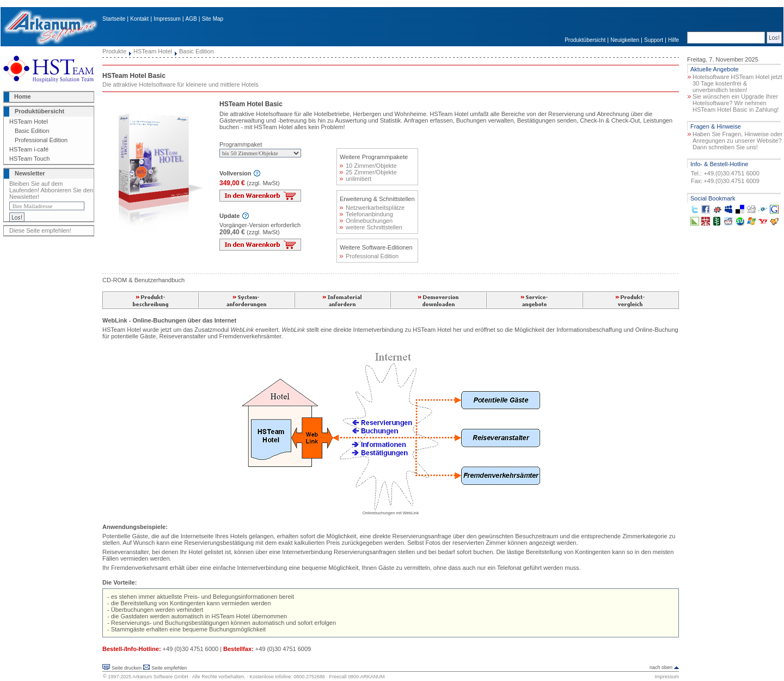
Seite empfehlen (169, 668)
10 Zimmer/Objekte (368, 166)
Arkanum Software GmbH (160, 677)
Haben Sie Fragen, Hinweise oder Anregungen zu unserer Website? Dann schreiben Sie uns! (737, 141)
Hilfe (673, 40)
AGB (191, 19)
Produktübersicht (585, 40)
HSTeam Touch (29, 159)
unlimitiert (356, 179)
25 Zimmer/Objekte (368, 172)
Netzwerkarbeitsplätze (372, 208)
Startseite (114, 19)
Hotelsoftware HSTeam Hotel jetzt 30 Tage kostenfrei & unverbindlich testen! (737, 83)
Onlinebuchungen (366, 221)
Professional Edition (41, 140)
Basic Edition (32, 131)
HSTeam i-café (29, 149)
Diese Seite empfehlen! (40, 230)
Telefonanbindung (366, 214)
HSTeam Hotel (29, 121)
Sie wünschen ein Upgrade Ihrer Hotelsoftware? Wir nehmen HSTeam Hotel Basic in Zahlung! (736, 103)
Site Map (213, 19)
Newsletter (30, 173)
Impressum (167, 19)
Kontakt (139, 19)
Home (23, 96)
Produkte (114, 51)
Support (654, 40)
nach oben (661, 667)
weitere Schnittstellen (371, 227)
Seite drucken (127, 668)
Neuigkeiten (625, 40)
